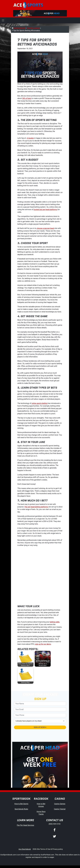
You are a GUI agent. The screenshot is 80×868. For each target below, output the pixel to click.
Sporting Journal (33, 28)
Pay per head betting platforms (36, 507)
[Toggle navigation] (3, 20)
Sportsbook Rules (21, 809)
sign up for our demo (43, 644)
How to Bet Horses (41, 805)
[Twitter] (55, 837)
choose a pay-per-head (45, 228)
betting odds (55, 622)
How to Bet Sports (21, 804)
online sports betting (39, 403)
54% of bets (27, 98)
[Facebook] (55, 830)
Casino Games (60, 804)
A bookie (30, 138)
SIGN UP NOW (40, 727)
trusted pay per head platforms (45, 210)
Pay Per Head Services (25, 825)
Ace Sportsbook (25, 849)
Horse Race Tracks (41, 813)
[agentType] (40, 721)
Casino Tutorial (60, 809)
